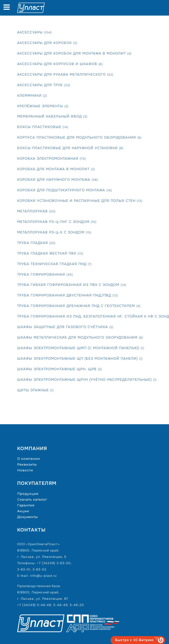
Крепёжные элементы (43, 106)
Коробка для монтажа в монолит (56, 169)
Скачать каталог (32, 499)
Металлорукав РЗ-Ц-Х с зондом (54, 232)
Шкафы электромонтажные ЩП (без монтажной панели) (80, 358)
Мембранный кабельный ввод (52, 116)
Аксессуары (34, 32)
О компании (29, 459)
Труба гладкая (36, 243)
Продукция (28, 494)
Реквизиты (27, 464)
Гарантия (26, 505)
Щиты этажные (35, 390)
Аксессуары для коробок (47, 43)
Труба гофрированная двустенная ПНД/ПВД (68, 295)
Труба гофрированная (45, 274)
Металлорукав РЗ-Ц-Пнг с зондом (57, 222)
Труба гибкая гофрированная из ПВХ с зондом (72, 285)
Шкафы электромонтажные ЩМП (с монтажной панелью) (81, 348)
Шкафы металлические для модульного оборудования (80, 337)
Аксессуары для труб (44, 85)
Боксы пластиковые (43, 127)
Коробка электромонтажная (51, 158)
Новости (25, 470)
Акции (23, 511)
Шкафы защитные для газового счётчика (65, 327)
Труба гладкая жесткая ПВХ (50, 253)
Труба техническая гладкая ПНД (54, 264)
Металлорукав (36, 211)
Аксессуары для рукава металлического (65, 74)
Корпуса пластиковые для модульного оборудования (79, 137)
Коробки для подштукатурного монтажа (65, 190)
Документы (27, 517)
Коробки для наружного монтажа (58, 180)
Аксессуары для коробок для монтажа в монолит (74, 53)
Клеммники (32, 96)
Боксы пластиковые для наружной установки (70, 148)
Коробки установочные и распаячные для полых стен (80, 201)
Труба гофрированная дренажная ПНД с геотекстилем (79, 306)
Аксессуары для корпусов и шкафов (60, 64)
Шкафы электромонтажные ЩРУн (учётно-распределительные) (87, 380)
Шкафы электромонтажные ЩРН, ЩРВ (60, 369)
